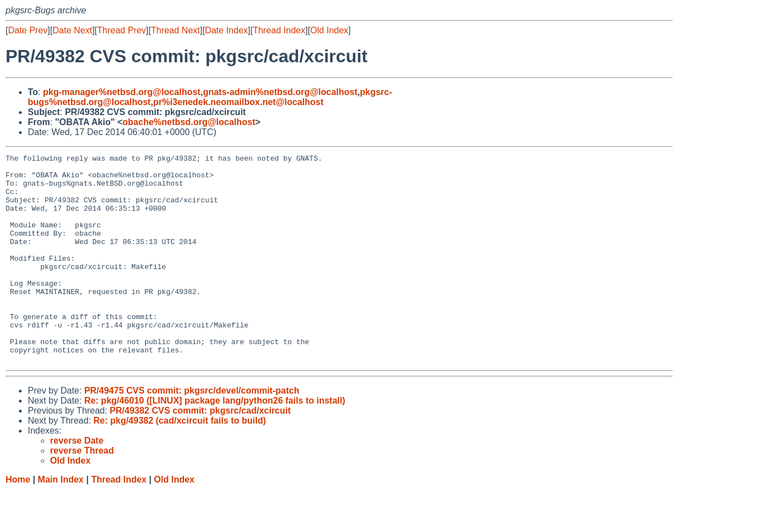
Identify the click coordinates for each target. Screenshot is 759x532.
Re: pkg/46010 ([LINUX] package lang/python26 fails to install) (214, 442)
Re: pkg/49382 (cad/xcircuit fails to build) (180, 462)
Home (18, 521)
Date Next (72, 30)
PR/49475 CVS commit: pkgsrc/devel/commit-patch (192, 432)
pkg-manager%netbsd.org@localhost (121, 92)
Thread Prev (122, 30)
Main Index (61, 521)
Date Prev (28, 30)
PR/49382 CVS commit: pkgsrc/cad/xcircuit (200, 452)
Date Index (226, 30)
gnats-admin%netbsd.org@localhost (280, 92)
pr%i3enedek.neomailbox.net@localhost (238, 102)
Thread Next (175, 30)
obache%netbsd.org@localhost (189, 122)
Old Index (329, 30)
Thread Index (279, 30)
